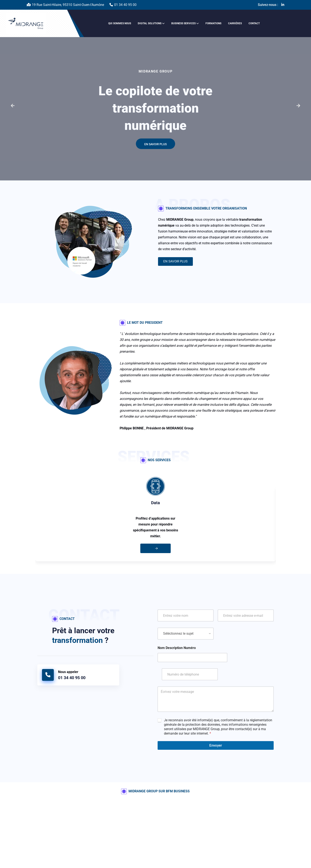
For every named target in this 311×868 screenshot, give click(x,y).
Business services (183, 23)
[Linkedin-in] (283, 5)
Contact (254, 23)
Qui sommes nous (120, 23)
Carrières (235, 23)
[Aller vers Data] (155, 548)
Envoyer (216, 745)
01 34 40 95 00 (125, 5)
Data (155, 503)
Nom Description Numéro (177, 648)
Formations (213, 23)
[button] (13, 106)
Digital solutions (150, 23)
